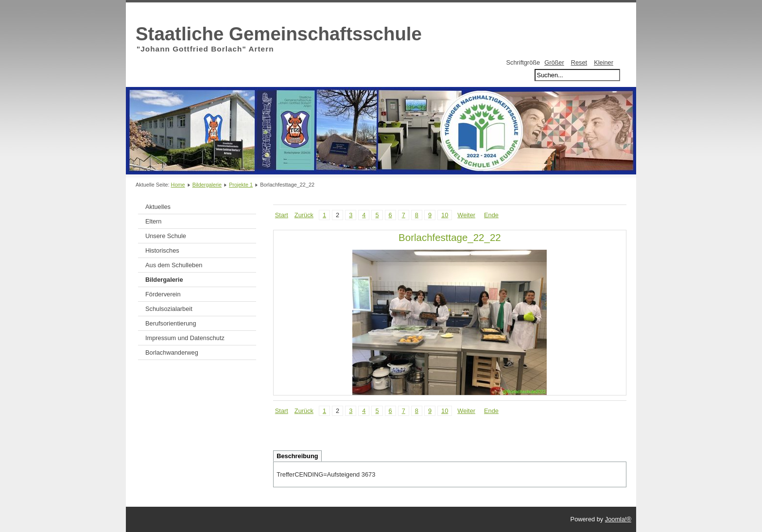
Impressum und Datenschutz (185, 338)
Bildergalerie (207, 185)
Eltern (153, 221)
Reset (579, 62)
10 (445, 215)
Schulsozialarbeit (169, 309)
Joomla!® (618, 519)
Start (282, 215)
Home (178, 185)
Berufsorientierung (171, 323)
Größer (554, 62)
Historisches (162, 250)
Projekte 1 (241, 185)
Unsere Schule (166, 236)
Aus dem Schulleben (174, 265)
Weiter (466, 215)
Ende (491, 215)
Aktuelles (158, 207)
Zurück (304, 215)
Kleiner (604, 62)
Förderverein (163, 294)
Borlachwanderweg (172, 352)
